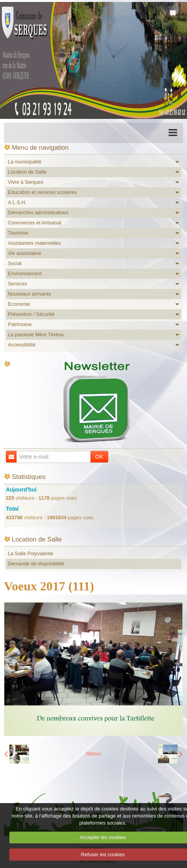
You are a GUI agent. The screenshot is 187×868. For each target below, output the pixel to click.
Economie (19, 304)
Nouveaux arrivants (29, 294)
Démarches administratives (38, 213)
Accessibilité (22, 345)
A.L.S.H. (17, 202)
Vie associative (25, 253)
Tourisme (18, 233)
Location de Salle (27, 172)
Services (17, 284)
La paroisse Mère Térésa (36, 334)
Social (15, 263)
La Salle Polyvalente (31, 553)
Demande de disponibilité (36, 564)
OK (99, 457)
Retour (93, 754)
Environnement (25, 273)
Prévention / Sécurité (31, 314)
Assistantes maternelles (34, 243)
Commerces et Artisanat (35, 223)
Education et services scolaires (42, 192)
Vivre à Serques (26, 182)
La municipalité (25, 162)
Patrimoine (20, 324)
